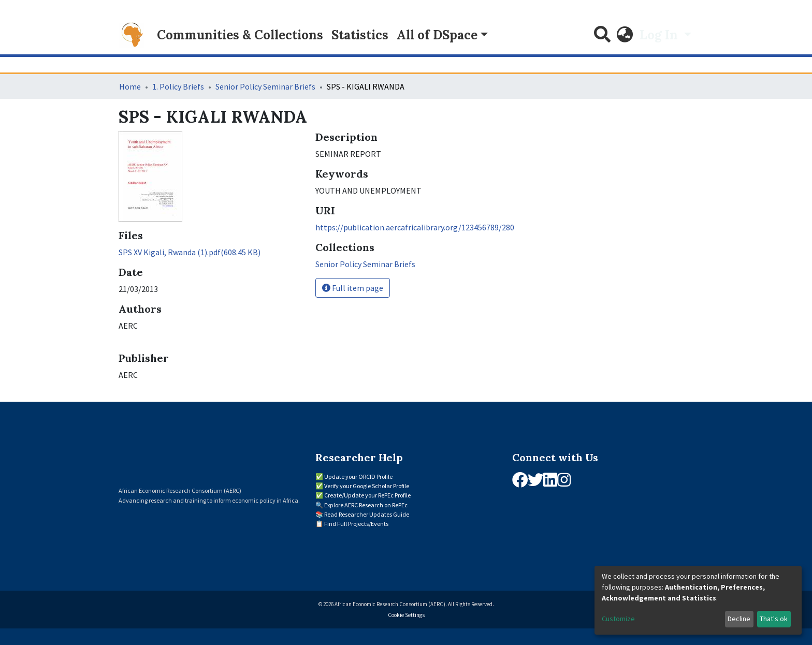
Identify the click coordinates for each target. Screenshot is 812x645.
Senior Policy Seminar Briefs (265, 86)
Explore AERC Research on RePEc (366, 505)
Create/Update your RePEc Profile (367, 495)
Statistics (360, 35)
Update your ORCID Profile (358, 477)
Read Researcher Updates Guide (367, 514)
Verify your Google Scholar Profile (367, 486)
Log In (660, 35)
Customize (618, 619)
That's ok (774, 619)
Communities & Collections (240, 35)
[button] (625, 35)
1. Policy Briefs (178, 86)
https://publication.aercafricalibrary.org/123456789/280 (415, 227)
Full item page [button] (353, 288)
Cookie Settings (406, 615)
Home (130, 86)
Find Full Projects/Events (356, 524)
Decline (739, 619)
